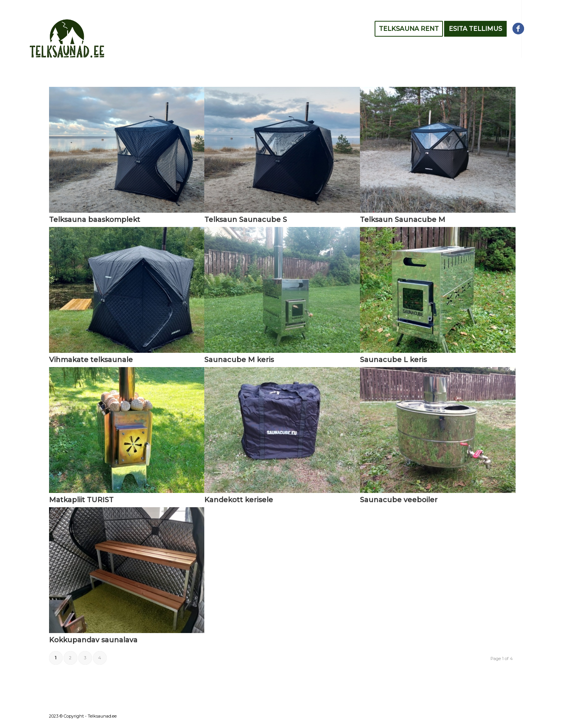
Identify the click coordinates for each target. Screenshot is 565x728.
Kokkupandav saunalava (93, 640)
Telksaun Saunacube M (403, 220)
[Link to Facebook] (518, 29)
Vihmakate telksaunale (91, 360)
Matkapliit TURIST (81, 500)
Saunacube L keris (393, 360)
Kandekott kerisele (239, 500)
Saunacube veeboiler (399, 500)
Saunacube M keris (239, 360)
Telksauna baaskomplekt (95, 220)
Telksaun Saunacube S (246, 220)
